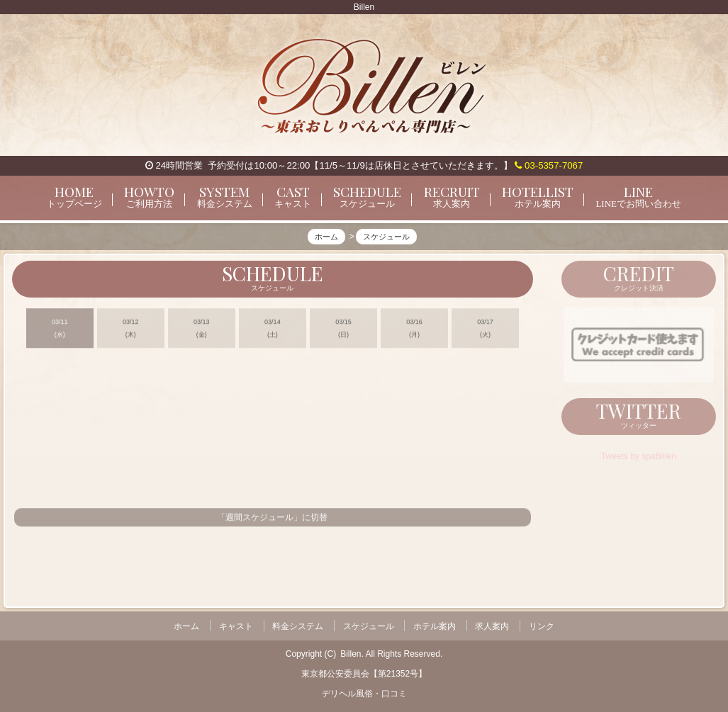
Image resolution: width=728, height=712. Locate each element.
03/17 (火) (485, 332)
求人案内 (492, 625)
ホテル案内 (435, 625)
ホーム (186, 625)
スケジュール (369, 625)
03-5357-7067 (549, 165)
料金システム (298, 625)
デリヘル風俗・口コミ (364, 691)
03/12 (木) (131, 332)
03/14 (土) (273, 332)
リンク (542, 625)
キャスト (236, 625)
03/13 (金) (202, 332)
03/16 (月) (414, 332)
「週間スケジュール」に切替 (272, 521)
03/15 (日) (343, 332)
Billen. (352, 652)
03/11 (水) (60, 332)
